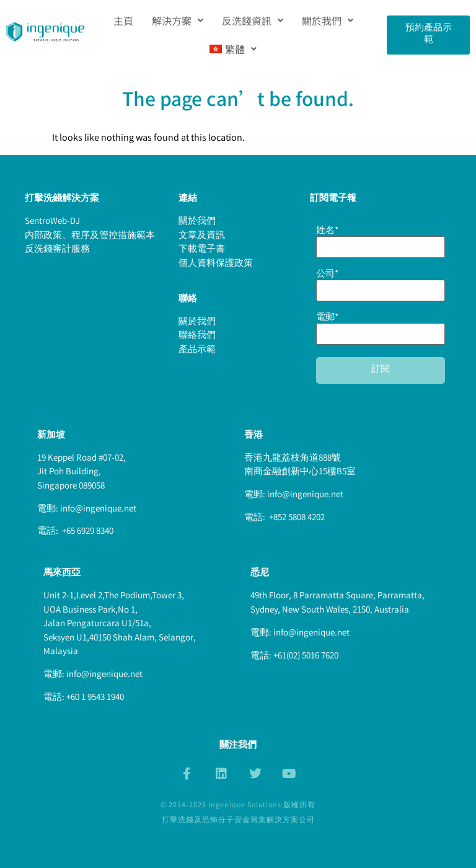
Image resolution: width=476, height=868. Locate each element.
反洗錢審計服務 (57, 250)
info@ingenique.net (98, 510)
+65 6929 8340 (87, 532)
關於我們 (328, 20)
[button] (178, 20)
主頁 (123, 20)
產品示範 (197, 350)
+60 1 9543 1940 (95, 698)
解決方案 (178, 20)
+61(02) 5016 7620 (306, 657)
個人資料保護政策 (216, 264)
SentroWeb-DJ (52, 222)
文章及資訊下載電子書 (202, 243)
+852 (278, 518)
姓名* (381, 241)
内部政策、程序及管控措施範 (85, 236)
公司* (381, 284)
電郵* (381, 327)
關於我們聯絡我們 (197, 330)
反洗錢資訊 (253, 20)
